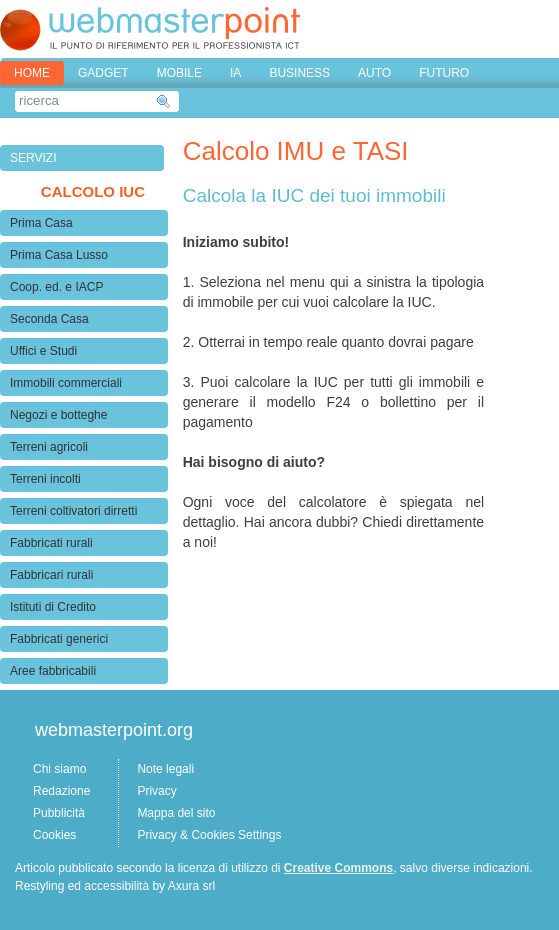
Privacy (156, 791)
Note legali (165, 769)
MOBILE (179, 73)
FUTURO (444, 73)
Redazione (61, 791)
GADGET (103, 73)
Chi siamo (59, 769)
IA (235, 73)
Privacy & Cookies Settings (209, 835)
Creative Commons (338, 868)
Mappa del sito (176, 813)
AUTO (374, 73)
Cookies (54, 835)
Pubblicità (59, 813)
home (32, 73)
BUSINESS (299, 73)
